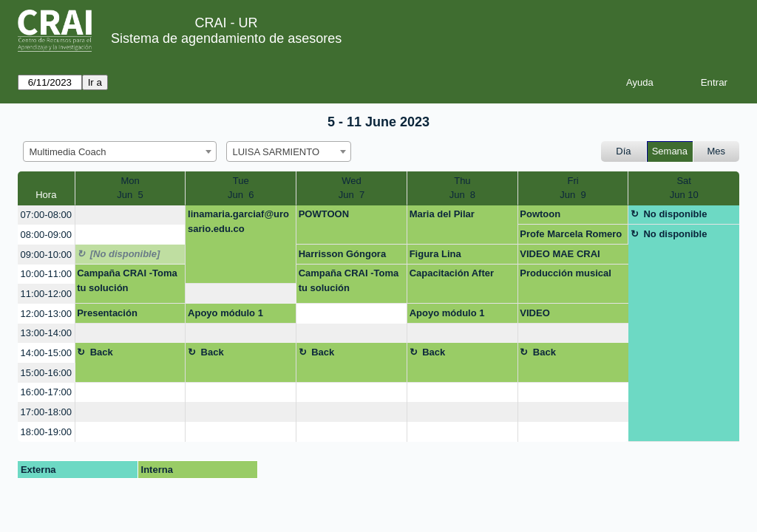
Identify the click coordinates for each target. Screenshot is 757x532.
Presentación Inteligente (107, 316)
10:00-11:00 (46, 274)
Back (102, 352)
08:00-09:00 (46, 235)
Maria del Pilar (442, 214)
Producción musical (566, 273)
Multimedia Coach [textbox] (68, 152)
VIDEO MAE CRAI (560, 254)
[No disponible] (125, 254)
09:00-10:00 (46, 255)
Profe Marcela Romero (571, 234)
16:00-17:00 (46, 392)
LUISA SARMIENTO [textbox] (276, 152)
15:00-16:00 (46, 373)
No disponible (675, 214)
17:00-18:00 (46, 412)
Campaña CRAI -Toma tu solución (127, 280)
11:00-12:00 (46, 294)
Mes (717, 151)
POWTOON (324, 214)
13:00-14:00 (46, 333)
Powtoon (540, 214)
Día (623, 151)
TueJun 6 (241, 188)
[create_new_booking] (130, 215)
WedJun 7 (352, 188)
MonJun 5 (130, 188)
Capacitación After (452, 273)
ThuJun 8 (462, 188)
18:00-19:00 (46, 432)
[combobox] (120, 151)
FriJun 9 (573, 188)
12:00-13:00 (46, 314)
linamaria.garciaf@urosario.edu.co (238, 221)
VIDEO (534, 313)
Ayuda (640, 82)
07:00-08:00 (46, 215)
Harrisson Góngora (342, 254)
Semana (670, 151)
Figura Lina (435, 254)
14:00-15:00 (46, 353)
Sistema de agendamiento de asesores (226, 38)
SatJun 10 (684, 188)
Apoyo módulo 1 (225, 313)
